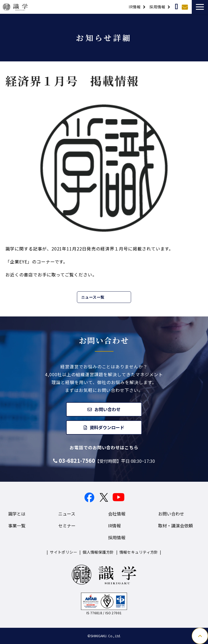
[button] (200, 7)
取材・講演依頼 (177, 7)
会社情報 (117, 514)
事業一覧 (17, 526)
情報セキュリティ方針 (139, 552)
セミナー (67, 526)
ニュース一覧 (93, 297)
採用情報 (157, 7)
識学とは (17, 514)
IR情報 (135, 7)
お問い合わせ (185, 7)
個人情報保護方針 (98, 552)
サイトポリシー (64, 552)
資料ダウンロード (107, 427)
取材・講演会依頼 (175, 526)
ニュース (67, 514)
